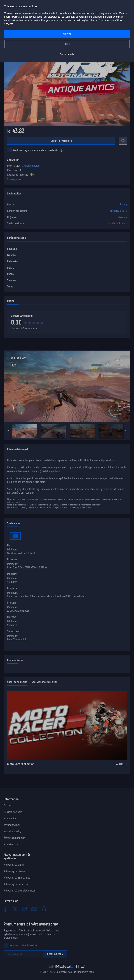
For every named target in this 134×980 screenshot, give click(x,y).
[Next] (126, 431)
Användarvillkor (12, 825)
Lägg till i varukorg (61, 141)
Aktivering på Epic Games (17, 878)
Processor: (13, 559)
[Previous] (8, 431)
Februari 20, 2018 (118, 211)
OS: (9, 545)
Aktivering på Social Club (16, 884)
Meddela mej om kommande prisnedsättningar (39, 150)
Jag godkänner (23, 945)
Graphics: (12, 588)
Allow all (67, 34)
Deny (67, 44)
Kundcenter (10, 818)
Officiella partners (13, 812)
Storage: (12, 603)
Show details (67, 54)
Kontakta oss (11, 844)
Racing (123, 205)
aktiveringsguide (31, 166)
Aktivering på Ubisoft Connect (19, 891)
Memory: (12, 574)
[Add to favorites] (123, 141)
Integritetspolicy (12, 831)
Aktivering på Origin (14, 865)
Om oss (8, 806)
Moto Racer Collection (21, 764)
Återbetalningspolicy (15, 838)
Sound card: (14, 631)
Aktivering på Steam (14, 871)
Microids (122, 217)
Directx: (11, 617)
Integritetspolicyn (29, 945)
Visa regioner (14, 179)
